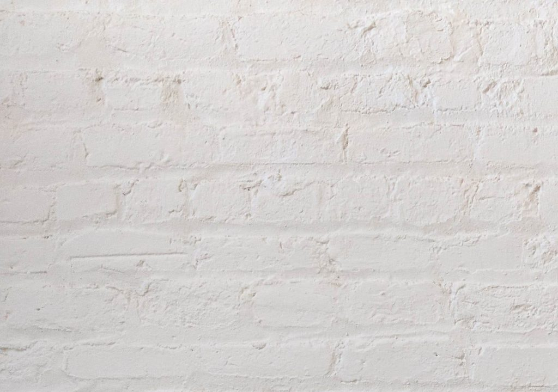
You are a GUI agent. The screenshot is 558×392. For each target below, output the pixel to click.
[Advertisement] (279, 76)
